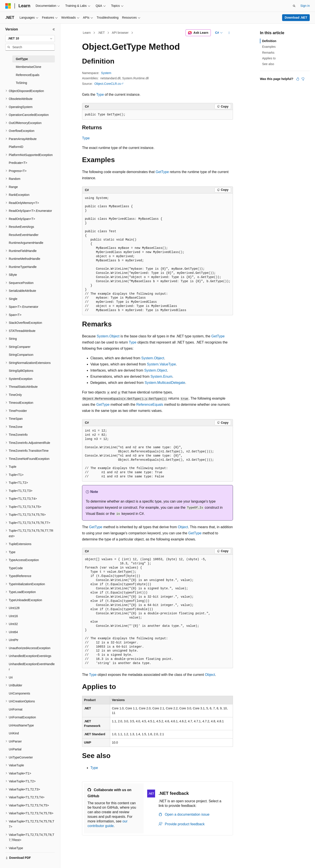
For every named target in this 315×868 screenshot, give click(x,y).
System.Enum (161, 376)
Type (100, 95)
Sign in (305, 6)
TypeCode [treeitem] (16, 568)
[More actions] (229, 33)
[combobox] (30, 39)
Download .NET (296, 18)
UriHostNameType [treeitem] (21, 725)
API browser (120, 33)
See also (268, 64)
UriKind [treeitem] (14, 733)
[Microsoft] (8, 6)
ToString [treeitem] (21, 83)
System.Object (108, 336)
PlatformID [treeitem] (16, 147)
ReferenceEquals (150, 405)
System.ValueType (161, 364)
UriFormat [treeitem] (16, 709)
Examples (269, 47)
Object (183, 527)
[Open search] (294, 6)
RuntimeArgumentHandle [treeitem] (26, 243)
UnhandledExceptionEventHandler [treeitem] (32, 667)
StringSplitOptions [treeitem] (21, 371)
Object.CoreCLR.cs (108, 84)
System (106, 73)
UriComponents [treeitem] (19, 693)
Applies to (269, 58)
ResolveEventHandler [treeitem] (24, 235)
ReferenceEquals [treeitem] (28, 75)
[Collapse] (54, 29)
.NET (101, 33)
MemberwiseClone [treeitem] (29, 67)
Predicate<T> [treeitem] (18, 163)
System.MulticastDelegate (165, 383)
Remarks (268, 53)
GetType (162, 172)
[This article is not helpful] (303, 79)
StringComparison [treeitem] (21, 355)
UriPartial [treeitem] (15, 749)
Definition (269, 41)
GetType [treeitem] (22, 59)
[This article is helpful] (298, 79)
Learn (87, 33)
